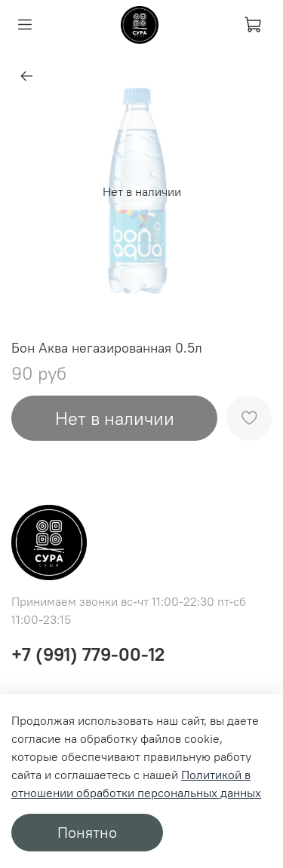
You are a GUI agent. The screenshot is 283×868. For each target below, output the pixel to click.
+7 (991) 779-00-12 (88, 654)
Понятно (87, 832)
